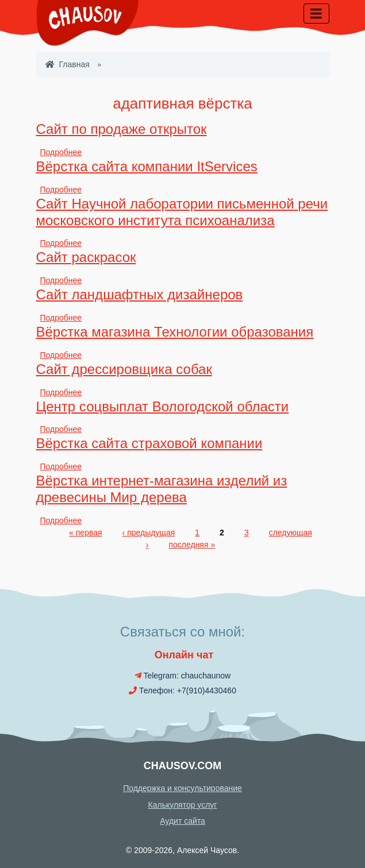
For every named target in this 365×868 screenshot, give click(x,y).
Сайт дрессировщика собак (124, 369)
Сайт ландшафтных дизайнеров (140, 294)
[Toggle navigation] (316, 13)
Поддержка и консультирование (182, 788)
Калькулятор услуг (183, 805)
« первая (85, 533)
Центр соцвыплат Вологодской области (163, 406)
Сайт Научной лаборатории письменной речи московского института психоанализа (182, 212)
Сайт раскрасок (86, 257)
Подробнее (61, 152)
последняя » (192, 545)
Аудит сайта (182, 821)
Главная (68, 64)
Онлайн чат (183, 655)
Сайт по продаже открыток (122, 129)
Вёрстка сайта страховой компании (149, 443)
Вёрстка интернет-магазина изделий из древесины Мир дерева (162, 489)
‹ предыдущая (149, 533)
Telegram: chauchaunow (182, 676)
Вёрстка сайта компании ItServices (147, 166)
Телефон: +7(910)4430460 (182, 690)
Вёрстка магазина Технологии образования (175, 332)
